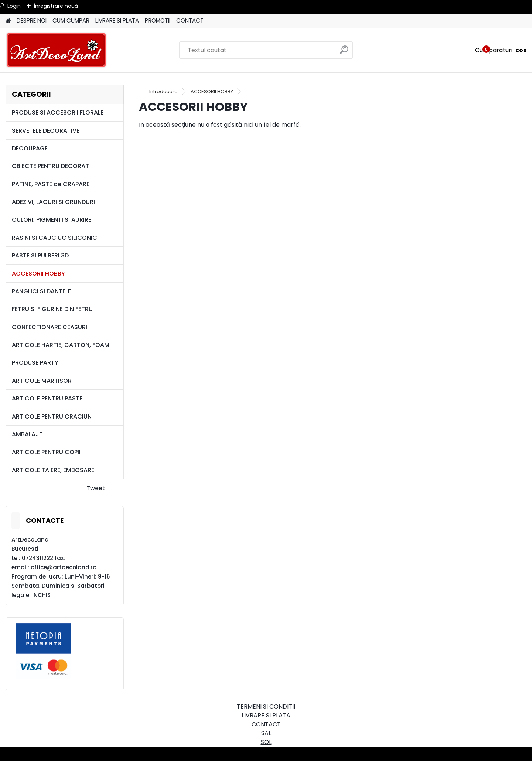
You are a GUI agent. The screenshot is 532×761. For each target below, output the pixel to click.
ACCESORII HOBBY (38, 274)
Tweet (96, 488)
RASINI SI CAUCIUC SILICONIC (54, 238)
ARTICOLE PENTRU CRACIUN (52, 417)
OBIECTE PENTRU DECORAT (50, 166)
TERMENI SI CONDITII (266, 707)
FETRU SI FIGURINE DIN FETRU (52, 309)
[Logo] (56, 50)
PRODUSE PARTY (35, 363)
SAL (266, 733)
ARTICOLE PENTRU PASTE (47, 398)
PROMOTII (158, 21)
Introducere (163, 91)
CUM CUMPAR (71, 21)
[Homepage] (8, 21)
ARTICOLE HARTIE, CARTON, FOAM (61, 345)
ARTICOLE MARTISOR (42, 381)
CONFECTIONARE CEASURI (50, 327)
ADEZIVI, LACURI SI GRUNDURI (53, 202)
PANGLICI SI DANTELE (41, 291)
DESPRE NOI (32, 21)
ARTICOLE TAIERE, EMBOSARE (53, 470)
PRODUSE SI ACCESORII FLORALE (58, 112)
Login (14, 6)
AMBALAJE (27, 434)
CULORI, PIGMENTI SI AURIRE (52, 220)
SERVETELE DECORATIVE (46, 131)
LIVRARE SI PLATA (117, 21)
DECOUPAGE (30, 148)
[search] (344, 53)
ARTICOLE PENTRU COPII (46, 452)
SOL (266, 742)
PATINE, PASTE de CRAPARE (51, 184)
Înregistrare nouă (56, 6)
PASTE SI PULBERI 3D (40, 255)
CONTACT (190, 21)
